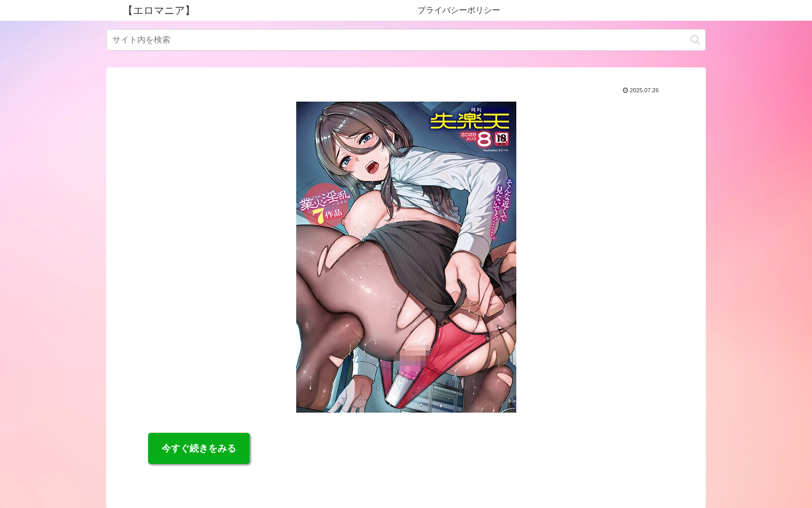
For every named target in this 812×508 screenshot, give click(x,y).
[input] (406, 40)
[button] (695, 40)
